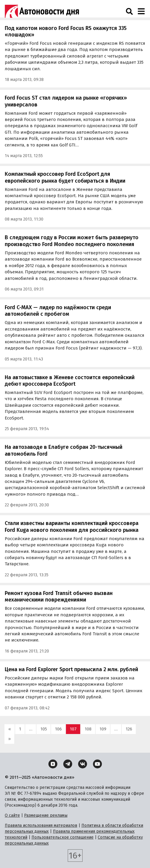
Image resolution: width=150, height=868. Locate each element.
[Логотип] (42, 11)
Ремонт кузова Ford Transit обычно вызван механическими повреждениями (59, 597)
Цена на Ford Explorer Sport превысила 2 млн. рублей (71, 669)
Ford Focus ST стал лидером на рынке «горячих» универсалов (66, 101)
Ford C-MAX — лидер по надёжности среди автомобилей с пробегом (58, 311)
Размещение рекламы (46, 815)
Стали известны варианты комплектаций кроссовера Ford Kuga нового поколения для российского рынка (72, 527)
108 (88, 729)
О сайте (12, 815)
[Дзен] (53, 764)
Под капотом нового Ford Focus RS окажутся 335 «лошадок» (66, 32)
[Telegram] (68, 764)
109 (103, 729)
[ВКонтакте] (83, 764)
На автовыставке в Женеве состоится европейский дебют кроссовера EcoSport (70, 381)
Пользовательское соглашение (63, 837)
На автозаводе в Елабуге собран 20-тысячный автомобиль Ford (64, 450)
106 (58, 729)
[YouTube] (97, 764)
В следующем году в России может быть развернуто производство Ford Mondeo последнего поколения (72, 241)
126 (129, 729)
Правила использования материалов (41, 825)
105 (44, 729)
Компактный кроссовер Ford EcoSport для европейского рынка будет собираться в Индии (65, 177)
